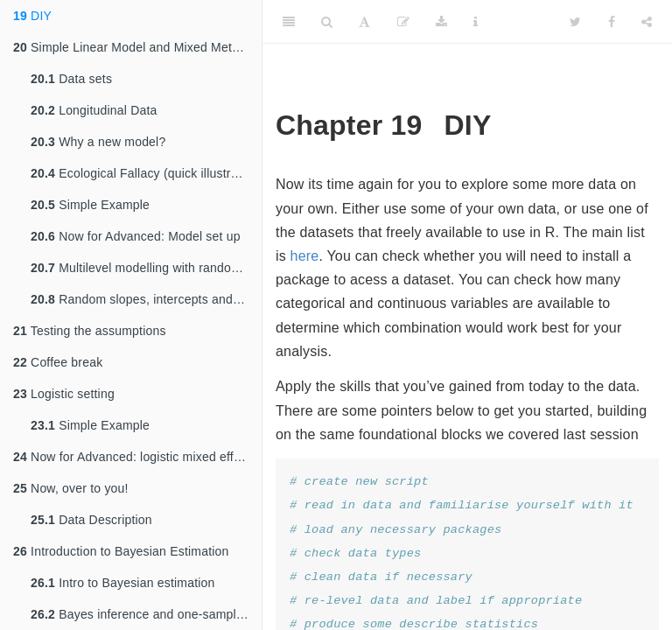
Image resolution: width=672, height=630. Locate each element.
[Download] (441, 22)
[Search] (327, 22)
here (305, 256)
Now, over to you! (71, 488)
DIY (32, 16)
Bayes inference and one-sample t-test (146, 614)
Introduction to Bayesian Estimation (121, 551)
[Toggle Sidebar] (289, 22)
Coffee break (58, 362)
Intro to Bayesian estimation (123, 583)
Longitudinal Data (94, 110)
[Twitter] (575, 22)
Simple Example (90, 205)
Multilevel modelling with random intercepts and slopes (146, 268)
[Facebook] (612, 22)
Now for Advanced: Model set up (136, 236)
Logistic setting (64, 394)
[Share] (647, 22)
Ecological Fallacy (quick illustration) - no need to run (146, 173)
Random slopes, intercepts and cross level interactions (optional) (146, 299)
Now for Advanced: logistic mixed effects (135, 457)
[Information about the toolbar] (476, 22)
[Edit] (403, 22)
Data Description (91, 520)
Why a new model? (98, 142)
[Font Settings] (364, 22)
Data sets (71, 79)
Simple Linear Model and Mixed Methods (136, 47)
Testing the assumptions (90, 331)
